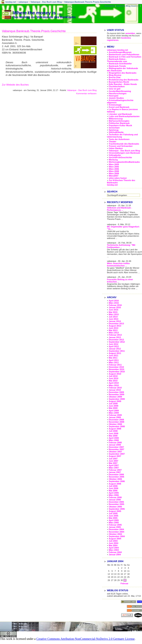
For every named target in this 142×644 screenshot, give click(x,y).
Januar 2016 (115, 307)
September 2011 (117, 351)
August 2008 (115, 429)
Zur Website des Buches (15, 85)
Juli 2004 (113, 541)
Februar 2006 (115, 497)
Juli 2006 (113, 486)
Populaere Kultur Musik (120, 125)
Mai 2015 (113, 312)
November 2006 (116, 477)
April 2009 (114, 411)
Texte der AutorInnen (119, 139)
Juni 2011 (113, 355)
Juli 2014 (113, 317)
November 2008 (116, 422)
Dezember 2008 (116, 420)
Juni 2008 (113, 433)
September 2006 (117, 481)
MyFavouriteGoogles (119, 121)
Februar (124, 583)
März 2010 (114, 385)
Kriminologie (115, 105)
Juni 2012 (113, 344)
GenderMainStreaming (120, 91)
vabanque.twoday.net (117, 50)
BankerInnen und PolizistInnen (124, 54)
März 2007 (114, 468)
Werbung (113, 160)
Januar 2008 (115, 445)
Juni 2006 (113, 488)
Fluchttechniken (117, 86)
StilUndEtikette (116, 132)
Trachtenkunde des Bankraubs (124, 144)
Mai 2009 (113, 408)
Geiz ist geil (114, 89)
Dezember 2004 (116, 529)
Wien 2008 (114, 171)
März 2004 (114, 550)
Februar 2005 (115, 525)
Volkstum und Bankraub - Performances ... (119, 209)
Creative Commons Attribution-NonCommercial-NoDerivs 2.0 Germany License (85, 639)
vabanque (23, 2)
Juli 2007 (113, 459)
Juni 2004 (113, 543)
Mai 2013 (113, 330)
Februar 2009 (115, 415)
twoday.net (11, 2)
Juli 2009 (113, 404)
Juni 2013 (113, 328)
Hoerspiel (113, 96)
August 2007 (115, 456)
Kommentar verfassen (86, 93)
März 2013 (114, 333)
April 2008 (114, 438)
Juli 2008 (113, 431)
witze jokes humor (118, 178)
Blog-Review (115, 75)
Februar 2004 (115, 552)
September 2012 (117, 342)
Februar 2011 (115, 365)
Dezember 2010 (116, 367)
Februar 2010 (115, 388)
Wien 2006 (114, 169)
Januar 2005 (115, 527)
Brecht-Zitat (115, 77)
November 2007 (116, 449)
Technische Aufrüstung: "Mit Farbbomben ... (121, 246)
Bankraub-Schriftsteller (120, 64)
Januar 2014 (115, 321)
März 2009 (114, 413)
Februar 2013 (115, 335)
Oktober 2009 (115, 397)
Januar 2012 (115, 349)
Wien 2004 (114, 164)
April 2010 (114, 383)
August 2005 (115, 511)
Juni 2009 (113, 406)
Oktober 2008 (115, 424)
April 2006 (114, 493)
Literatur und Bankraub (120, 114)
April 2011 (114, 360)
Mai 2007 (113, 463)
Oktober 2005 (115, 507)
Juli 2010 (113, 376)
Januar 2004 (115, 555)
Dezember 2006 (116, 474)
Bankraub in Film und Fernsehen (125, 57)
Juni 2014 (113, 319)
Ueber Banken (116, 148)
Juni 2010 (113, 378)
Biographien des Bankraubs (122, 73)
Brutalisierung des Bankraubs (124, 80)
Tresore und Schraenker (121, 146)
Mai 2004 (113, 545)
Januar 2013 (115, 337)
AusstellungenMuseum (120, 52)
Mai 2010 (113, 381)
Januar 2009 (115, 417)
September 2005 (117, 509)
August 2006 (115, 484)
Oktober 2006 (115, 479)
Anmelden (110, 6)
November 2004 (116, 532)
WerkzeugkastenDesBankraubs (124, 162)
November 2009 (116, 394)
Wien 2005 (114, 167)
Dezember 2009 (116, 392)
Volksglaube (115, 155)
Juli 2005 (113, 513)
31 (125, 580)
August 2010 (115, 374)
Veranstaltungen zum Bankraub (124, 153)
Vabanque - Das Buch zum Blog (46, 2)
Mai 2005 (113, 518)
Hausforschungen (118, 93)
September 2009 (117, 399)
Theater (112, 142)
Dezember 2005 (116, 502)
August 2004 (115, 539)
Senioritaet (114, 128)
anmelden (130, 33)
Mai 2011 (113, 358)
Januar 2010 (115, 390)
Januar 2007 (115, 472)
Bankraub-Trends (117, 66)
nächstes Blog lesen (126, 6)
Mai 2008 (113, 436)
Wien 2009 (114, 173)
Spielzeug (114, 130)
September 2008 (117, 426)
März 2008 (114, 440)
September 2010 (117, 372)
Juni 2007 (113, 461)
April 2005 (114, 520)
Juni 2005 (113, 516)
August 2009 (115, 401)
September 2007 (117, 454)
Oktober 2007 (115, 452)
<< (139, 6)
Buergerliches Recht (119, 82)
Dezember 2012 (116, 340)
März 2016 (114, 303)
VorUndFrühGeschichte (120, 157)
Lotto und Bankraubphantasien (124, 116)
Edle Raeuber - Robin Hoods (123, 84)
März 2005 (114, 523)
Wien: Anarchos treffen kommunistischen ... (118, 264)
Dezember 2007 (116, 447)
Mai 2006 (113, 491)
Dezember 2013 (116, 324)
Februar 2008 (115, 443)
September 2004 (117, 536)
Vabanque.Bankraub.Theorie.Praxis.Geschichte (88, 2)
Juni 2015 (113, 310)
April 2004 (114, 548)
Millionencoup (116, 119)
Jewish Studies (116, 98)
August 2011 (115, 353)
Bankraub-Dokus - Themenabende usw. (117, 60)
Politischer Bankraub (119, 123)
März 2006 (114, 495)
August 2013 (115, 326)
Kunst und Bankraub (119, 107)
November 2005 (116, 504)
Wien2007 (114, 176)
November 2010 (116, 369)
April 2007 (114, 465)
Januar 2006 (115, 500)
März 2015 (114, 314)
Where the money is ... (37, 13)
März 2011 (114, 362)
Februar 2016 (115, 305)
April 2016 (114, 301)
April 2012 (114, 346)
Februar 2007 (115, 470)
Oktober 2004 (115, 534)
